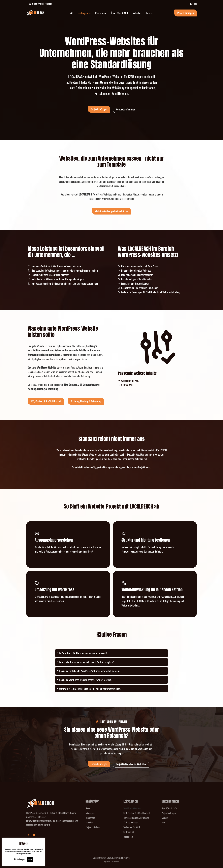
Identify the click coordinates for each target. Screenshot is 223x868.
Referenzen (90, 818)
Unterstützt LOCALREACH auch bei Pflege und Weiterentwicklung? (90, 689)
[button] (89, 13)
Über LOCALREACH (169, 808)
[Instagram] (196, 4)
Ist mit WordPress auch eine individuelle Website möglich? (87, 662)
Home (88, 808)
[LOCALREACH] (35, 13)
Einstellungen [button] (19, 859)
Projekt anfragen (169, 813)
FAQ (163, 822)
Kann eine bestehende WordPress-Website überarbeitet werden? (90, 671)
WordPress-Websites (132, 808)
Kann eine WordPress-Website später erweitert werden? (86, 680)
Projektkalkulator (93, 827)
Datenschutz (116, 861)
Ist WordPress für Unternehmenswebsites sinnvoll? (83, 653)
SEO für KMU (129, 832)
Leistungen (90, 813)
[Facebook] (191, 4)
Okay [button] (30, 859)
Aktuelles (89, 822)
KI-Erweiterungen (131, 822)
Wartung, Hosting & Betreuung (136, 818)
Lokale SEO (128, 837)
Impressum (107, 861)
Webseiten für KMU (132, 827)
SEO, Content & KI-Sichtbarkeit (137, 813)
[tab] (111, 653)
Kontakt (165, 818)
